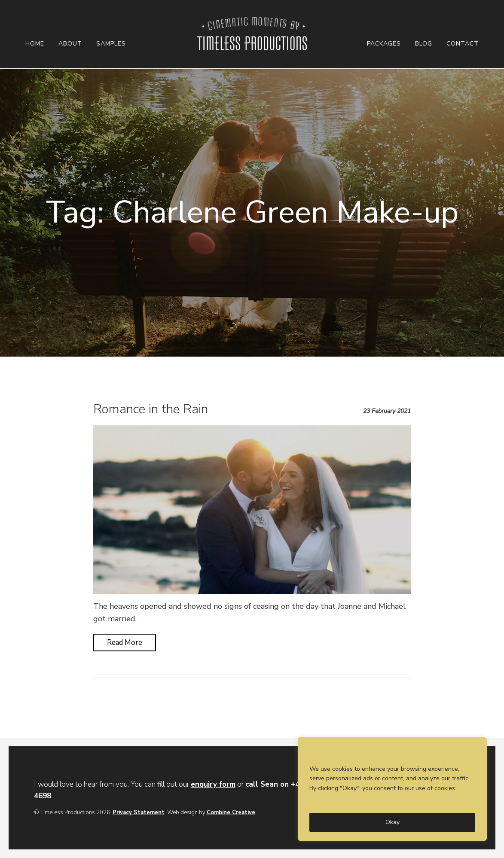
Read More (125, 643)
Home (35, 44)
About (70, 44)
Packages (384, 44)
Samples (111, 44)
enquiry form (213, 784)
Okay (393, 822)
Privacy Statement (139, 812)
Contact (463, 44)
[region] (392, 789)
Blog (424, 44)
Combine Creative (231, 812)
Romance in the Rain (151, 409)
